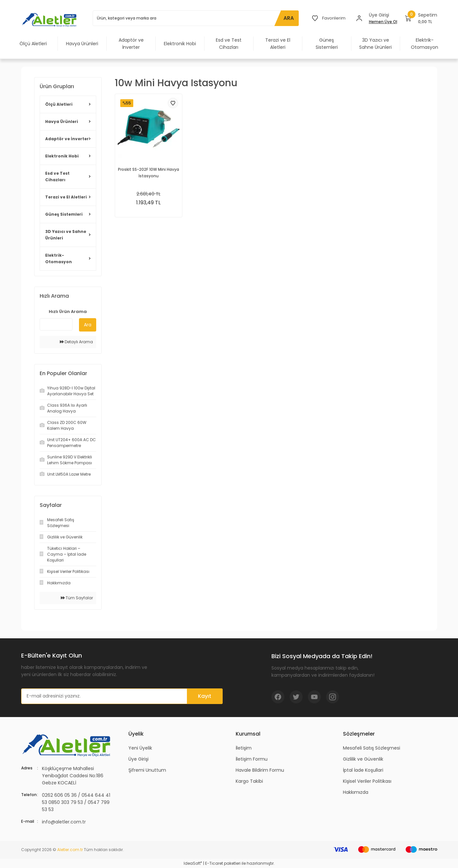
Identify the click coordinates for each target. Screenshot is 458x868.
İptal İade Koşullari (363, 770)
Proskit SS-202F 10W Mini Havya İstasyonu (149, 173)
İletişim (244, 748)
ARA (287, 18)
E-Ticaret (214, 863)
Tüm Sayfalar (77, 598)
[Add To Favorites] (173, 103)
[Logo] (50, 20)
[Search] (195, 18)
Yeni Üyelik (140, 748)
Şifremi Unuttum (147, 770)
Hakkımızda (356, 792)
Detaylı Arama (76, 342)
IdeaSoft (193, 863)
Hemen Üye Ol (383, 22)
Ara (88, 325)
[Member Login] (359, 18)
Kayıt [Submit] (205, 696)
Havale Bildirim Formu (260, 770)
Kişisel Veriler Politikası (367, 781)
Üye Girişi (138, 759)
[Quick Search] (56, 324)
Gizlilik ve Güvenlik (363, 759)
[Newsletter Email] (122, 696)
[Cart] (421, 18)
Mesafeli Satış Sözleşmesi (372, 748)
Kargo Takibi (249, 781)
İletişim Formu (252, 759)
